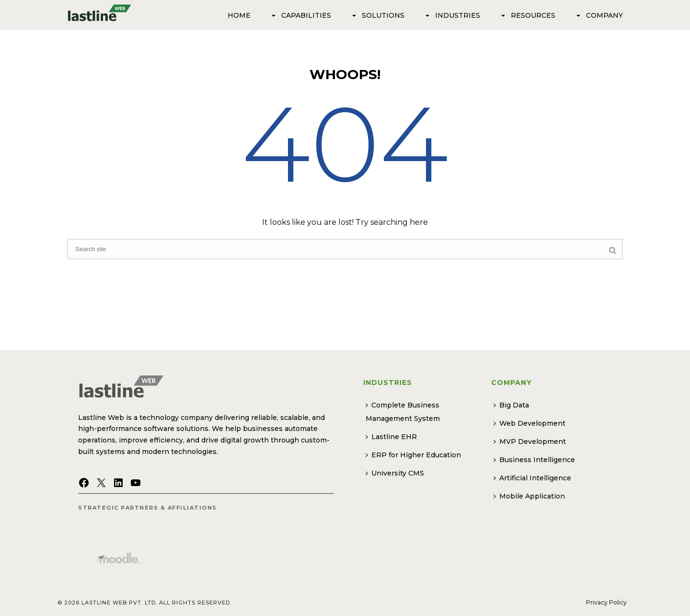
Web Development (529, 423)
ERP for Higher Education (413, 455)
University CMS (395, 473)
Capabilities (300, 15)
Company (599, 15)
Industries (452, 15)
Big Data (511, 405)
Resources (527, 15)
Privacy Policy (606, 602)
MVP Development (530, 442)
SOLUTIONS (377, 15)
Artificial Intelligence (532, 478)
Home (239, 15)
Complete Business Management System (403, 412)
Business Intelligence (534, 460)
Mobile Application (529, 496)
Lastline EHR (391, 437)
